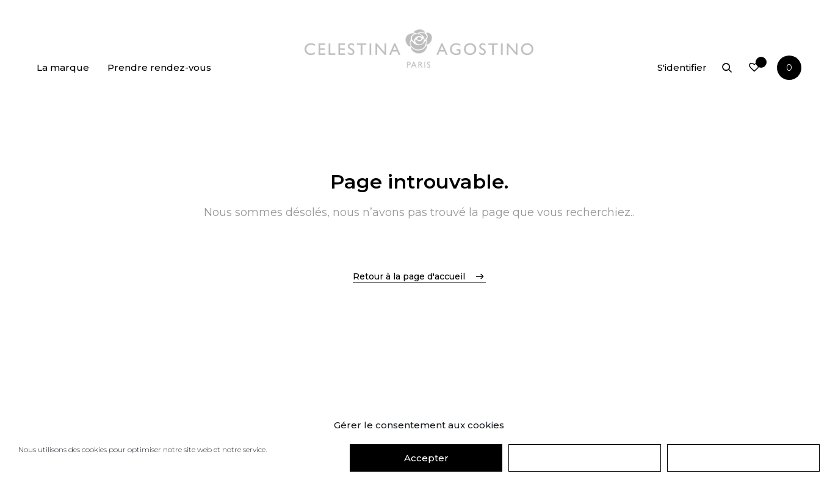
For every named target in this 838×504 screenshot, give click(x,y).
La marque (63, 67)
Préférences (744, 458)
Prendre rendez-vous (159, 67)
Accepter (426, 458)
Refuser (585, 458)
